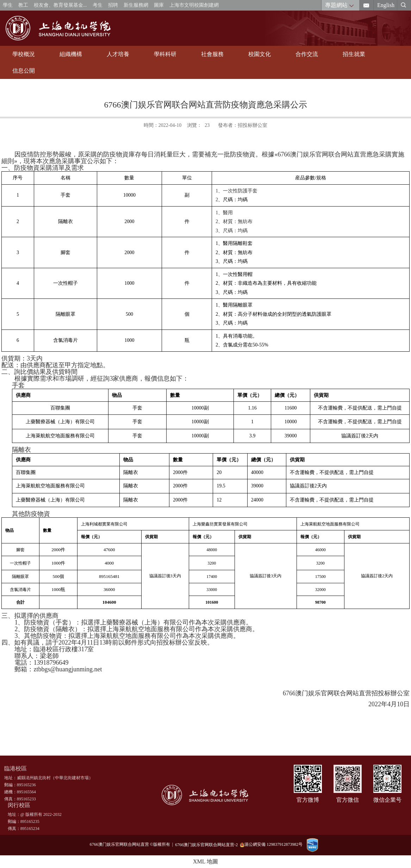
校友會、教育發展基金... (60, 5)
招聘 (113, 5)
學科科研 (165, 54)
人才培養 (118, 54)
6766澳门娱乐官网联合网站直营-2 (207, 844)
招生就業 (354, 54)
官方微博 (308, 800)
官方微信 (348, 800)
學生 (8, 5)
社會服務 (212, 54)
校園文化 (260, 54)
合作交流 (307, 54)
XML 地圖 (205, 861)
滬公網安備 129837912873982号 (271, 845)
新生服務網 (136, 5)
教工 (23, 5)
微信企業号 (387, 800)
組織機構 (71, 54)
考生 (98, 5)
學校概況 (24, 54)
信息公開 (24, 71)
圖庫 (159, 5)
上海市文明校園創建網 (194, 5)
